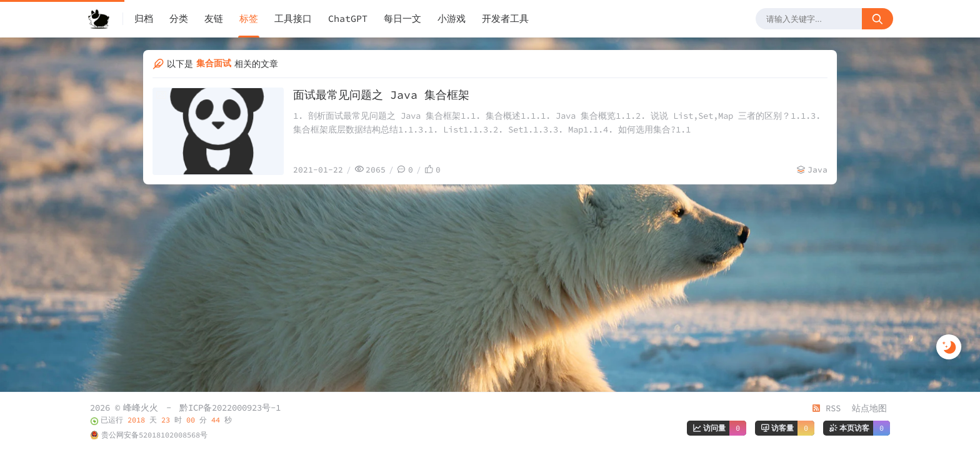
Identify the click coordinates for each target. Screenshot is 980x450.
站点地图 (869, 408)
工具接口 (293, 18)
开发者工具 (505, 18)
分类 (179, 18)
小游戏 (452, 18)
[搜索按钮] (877, 19)
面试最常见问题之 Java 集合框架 (381, 95)
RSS (826, 408)
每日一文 (402, 18)
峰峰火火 (141, 407)
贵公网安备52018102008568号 (154, 435)
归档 (144, 18)
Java (817, 170)
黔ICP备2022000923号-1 (230, 407)
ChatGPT (348, 18)
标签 (249, 18)
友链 (214, 18)
